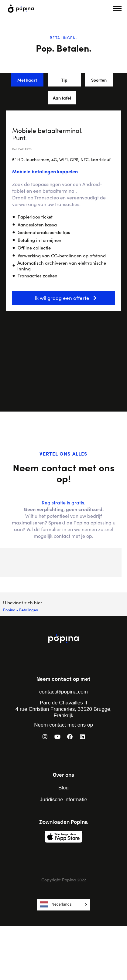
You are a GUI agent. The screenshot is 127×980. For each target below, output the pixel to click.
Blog (63, 788)
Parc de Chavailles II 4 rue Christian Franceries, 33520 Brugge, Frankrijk (64, 709)
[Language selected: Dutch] (63, 905)
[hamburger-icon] (117, 8)
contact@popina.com (63, 692)
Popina (9, 610)
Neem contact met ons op (63, 725)
